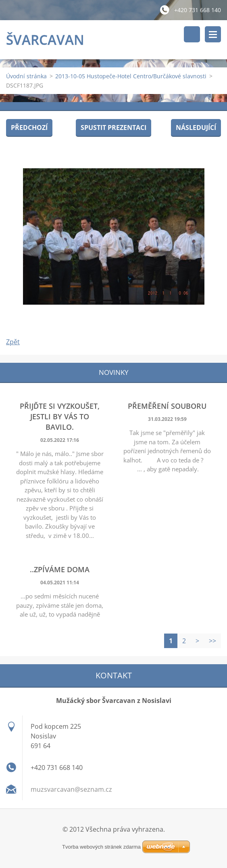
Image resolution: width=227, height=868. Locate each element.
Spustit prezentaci (113, 128)
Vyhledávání (192, 34)
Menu (213, 34)
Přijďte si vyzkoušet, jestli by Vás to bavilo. (60, 416)
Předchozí (29, 128)
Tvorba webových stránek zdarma (101, 847)
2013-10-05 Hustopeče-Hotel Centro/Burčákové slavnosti (131, 76)
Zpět (13, 342)
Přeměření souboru (167, 406)
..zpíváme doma (60, 569)
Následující (196, 128)
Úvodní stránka (26, 76)
